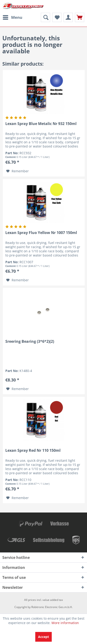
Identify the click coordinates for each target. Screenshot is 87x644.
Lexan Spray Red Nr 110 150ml (33, 450)
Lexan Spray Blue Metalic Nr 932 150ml (41, 124)
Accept (43, 637)
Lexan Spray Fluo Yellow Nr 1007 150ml (41, 233)
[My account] (68, 17)
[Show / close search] (45, 17)
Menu (13, 17)
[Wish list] (57, 17)
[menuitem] (12, 17)
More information (65, 623)
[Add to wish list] (18, 171)
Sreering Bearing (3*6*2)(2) (30, 341)
